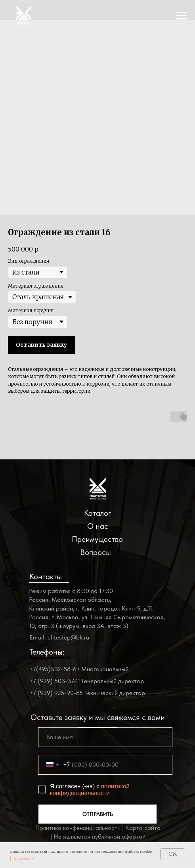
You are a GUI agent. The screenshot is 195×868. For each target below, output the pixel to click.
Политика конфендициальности (78, 828)
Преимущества (97, 539)
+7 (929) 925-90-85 (56, 693)
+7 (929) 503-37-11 (55, 681)
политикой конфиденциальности (90, 789)
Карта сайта (143, 828)
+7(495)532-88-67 (54, 669)
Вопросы (96, 552)
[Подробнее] (23, 858)
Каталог (98, 513)
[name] (105, 737)
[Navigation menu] (182, 16)
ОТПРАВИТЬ (98, 814)
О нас (98, 526)
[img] (98, 489)
